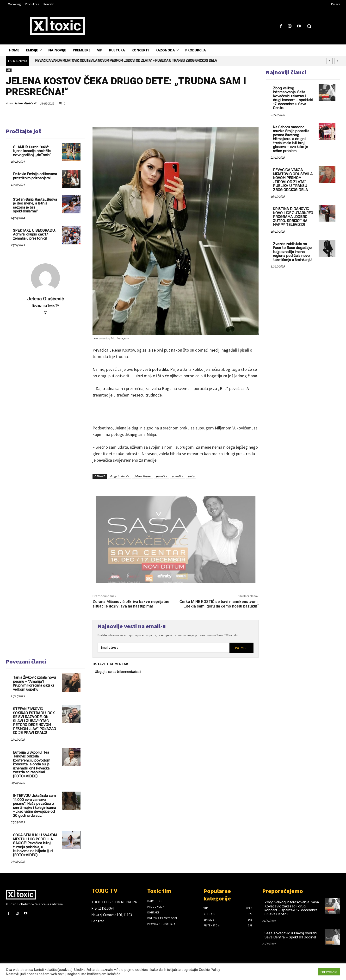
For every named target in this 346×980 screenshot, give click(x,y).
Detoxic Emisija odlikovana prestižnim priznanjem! (35, 176)
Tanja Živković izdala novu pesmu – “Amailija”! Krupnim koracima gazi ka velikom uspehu (34, 683)
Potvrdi (241, 648)
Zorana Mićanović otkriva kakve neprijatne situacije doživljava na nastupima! (131, 604)
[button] (309, 26)
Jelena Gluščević (25, 103)
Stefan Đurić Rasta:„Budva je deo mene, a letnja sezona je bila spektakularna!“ (35, 205)
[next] (337, 61)
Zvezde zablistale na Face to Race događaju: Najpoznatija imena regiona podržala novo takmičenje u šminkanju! (293, 252)
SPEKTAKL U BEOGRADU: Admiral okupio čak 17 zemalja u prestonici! (34, 234)
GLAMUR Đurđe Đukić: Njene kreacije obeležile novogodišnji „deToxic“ (32, 151)
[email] (164, 648)
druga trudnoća (119, 476)
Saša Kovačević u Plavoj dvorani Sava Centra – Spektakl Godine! (291, 935)
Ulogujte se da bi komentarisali (118, 672)
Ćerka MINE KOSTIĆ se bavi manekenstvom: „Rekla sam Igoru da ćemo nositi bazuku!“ (219, 604)
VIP (9, 70)
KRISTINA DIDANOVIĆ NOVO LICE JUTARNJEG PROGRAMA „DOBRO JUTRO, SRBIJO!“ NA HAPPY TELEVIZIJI (293, 217)
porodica (177, 476)
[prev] (330, 61)
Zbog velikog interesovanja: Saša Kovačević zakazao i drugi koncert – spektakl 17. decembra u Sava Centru (293, 98)
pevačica (161, 476)
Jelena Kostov (142, 476)
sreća (191, 476)
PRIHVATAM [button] (329, 972)
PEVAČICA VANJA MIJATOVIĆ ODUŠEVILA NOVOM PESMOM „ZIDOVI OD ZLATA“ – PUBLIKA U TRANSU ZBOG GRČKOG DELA (126, 61)
